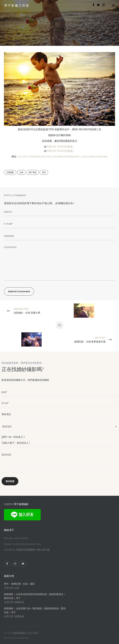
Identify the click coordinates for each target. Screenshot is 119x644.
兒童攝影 (10, 172)
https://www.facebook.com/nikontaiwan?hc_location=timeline (63, 157)
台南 (21, 172)
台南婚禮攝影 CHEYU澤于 (25, 633)
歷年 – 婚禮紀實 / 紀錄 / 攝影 (19, 584)
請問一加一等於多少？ (59, 440)
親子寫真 (33, 172)
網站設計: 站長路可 (49, 633)
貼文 (70, 147)
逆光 (44, 172)
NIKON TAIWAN (57, 147)
